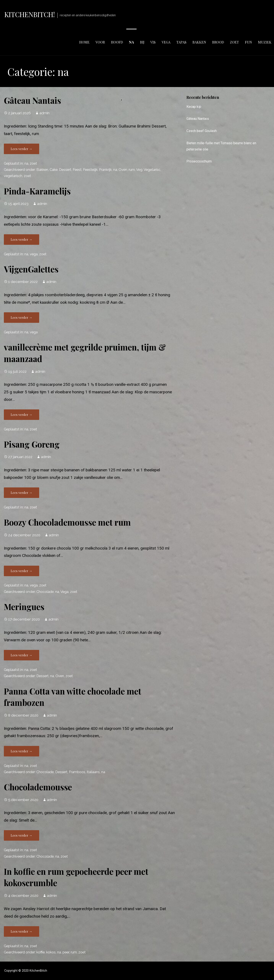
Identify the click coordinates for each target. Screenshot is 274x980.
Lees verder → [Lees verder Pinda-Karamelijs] (22, 239)
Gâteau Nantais (32, 100)
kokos (51, 952)
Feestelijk (90, 170)
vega (166, 42)
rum (132, 170)
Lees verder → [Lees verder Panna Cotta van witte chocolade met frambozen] (22, 751)
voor (100, 42)
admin (44, 113)
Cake (54, 170)
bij (142, 42)
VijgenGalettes (31, 269)
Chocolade (45, 592)
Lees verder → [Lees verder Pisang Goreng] (22, 493)
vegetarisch (13, 176)
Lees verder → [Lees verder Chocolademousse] (22, 835)
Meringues (24, 607)
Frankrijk (105, 170)
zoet (234, 42)
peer (66, 952)
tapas (181, 42)
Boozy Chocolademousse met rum (67, 522)
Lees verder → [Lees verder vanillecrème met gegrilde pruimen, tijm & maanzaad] (22, 415)
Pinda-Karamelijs (37, 191)
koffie (41, 952)
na (131, 42)
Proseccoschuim (199, 161)
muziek (265, 42)
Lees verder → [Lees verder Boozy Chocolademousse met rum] (22, 571)
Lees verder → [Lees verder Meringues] (22, 655)
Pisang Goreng (32, 444)
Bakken (42, 170)
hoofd (117, 42)
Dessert (65, 170)
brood (218, 42)
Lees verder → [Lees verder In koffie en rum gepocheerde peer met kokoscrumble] (22, 931)
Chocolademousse (38, 787)
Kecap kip (194, 107)
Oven (123, 170)
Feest (77, 170)
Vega (64, 592)
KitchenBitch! (30, 14)
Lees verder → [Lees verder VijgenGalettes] (22, 317)
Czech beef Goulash (202, 131)
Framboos (77, 772)
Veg (139, 170)
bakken (199, 42)
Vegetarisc (152, 170)
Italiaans (93, 772)
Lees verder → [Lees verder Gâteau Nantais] (22, 149)
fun (248, 42)
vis (153, 42)
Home (84, 42)
